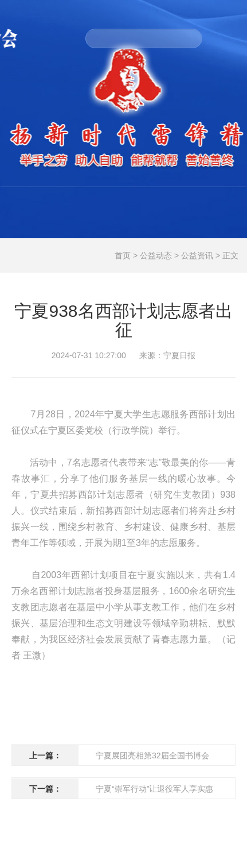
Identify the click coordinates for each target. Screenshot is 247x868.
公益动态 (156, 255)
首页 (123, 255)
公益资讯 (197, 255)
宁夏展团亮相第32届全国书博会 (152, 755)
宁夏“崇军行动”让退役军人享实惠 (154, 789)
